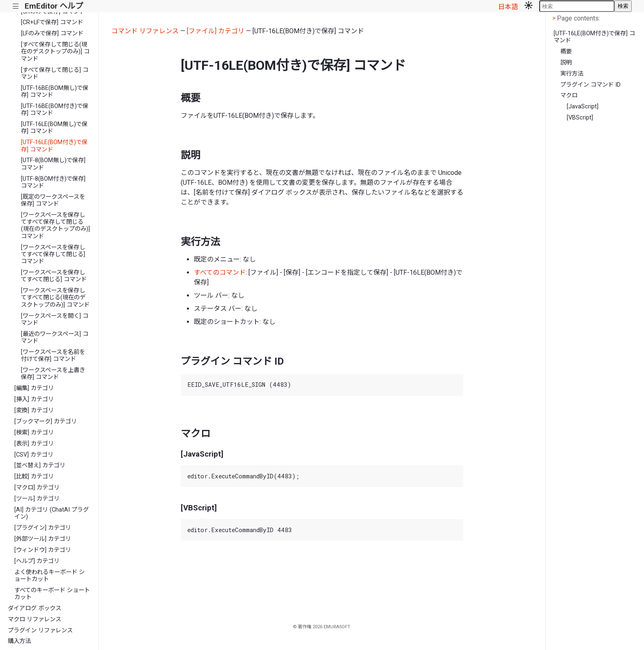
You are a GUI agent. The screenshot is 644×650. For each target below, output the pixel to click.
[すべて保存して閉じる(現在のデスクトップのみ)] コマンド (55, 52)
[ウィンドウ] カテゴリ (43, 550)
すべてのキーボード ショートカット (52, 594)
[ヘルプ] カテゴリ (37, 561)
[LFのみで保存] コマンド (52, 33)
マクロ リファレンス (34, 619)
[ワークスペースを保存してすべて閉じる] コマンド (54, 276)
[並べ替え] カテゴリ (40, 465)
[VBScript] (580, 118)
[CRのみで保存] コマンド (53, 12)
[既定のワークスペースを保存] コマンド (53, 200)
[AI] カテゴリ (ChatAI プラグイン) (52, 513)
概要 (566, 52)
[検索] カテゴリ (34, 433)
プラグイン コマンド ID (590, 85)
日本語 (508, 7)
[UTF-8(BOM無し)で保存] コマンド (53, 164)
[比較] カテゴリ (34, 477)
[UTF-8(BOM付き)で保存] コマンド (53, 182)
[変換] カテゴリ (34, 410)
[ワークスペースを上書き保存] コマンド (53, 374)
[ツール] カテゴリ (37, 499)
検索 (623, 6)
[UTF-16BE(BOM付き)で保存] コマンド (55, 110)
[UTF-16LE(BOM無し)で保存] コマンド (54, 128)
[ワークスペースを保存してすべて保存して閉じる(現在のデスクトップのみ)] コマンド (55, 226)
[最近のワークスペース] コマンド (55, 338)
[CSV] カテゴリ (34, 455)
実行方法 (572, 74)
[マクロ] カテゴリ (37, 488)
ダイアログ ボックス (34, 608)
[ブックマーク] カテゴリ (46, 421)
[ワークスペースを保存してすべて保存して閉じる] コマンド (53, 255)
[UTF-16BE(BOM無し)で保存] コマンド (55, 92)
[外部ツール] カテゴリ (43, 539)
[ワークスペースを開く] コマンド (55, 319)
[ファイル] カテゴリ (216, 31)
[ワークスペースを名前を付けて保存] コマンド (53, 356)
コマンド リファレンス (145, 31)
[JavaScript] (583, 107)
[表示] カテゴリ (34, 444)
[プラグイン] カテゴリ (43, 528)
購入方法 (19, 641)
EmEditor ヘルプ (54, 6)
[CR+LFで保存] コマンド (52, 22)
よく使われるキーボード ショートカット (49, 576)
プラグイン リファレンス (40, 630)
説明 (566, 63)
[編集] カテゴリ (34, 388)
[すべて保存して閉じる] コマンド (55, 73)
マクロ (569, 95)
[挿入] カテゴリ (34, 399)
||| (16, 6)
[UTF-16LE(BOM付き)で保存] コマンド (54, 146)
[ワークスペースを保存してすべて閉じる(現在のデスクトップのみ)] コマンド (55, 298)
